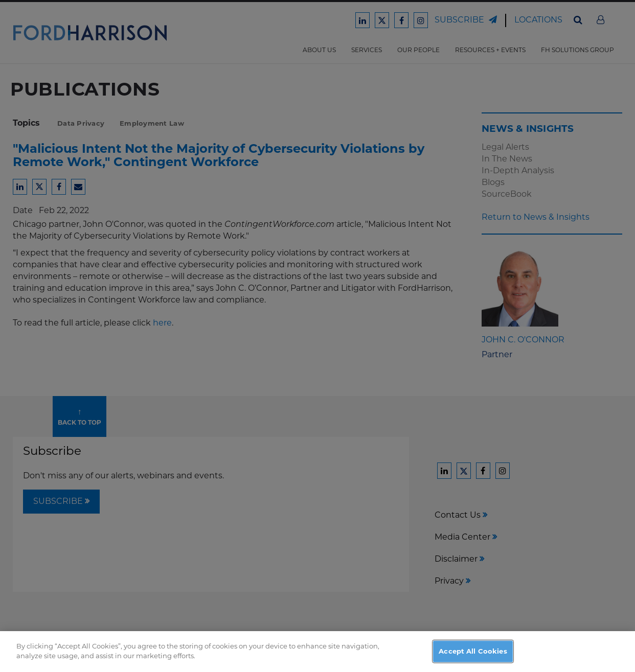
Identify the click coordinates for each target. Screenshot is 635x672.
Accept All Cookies (473, 660)
